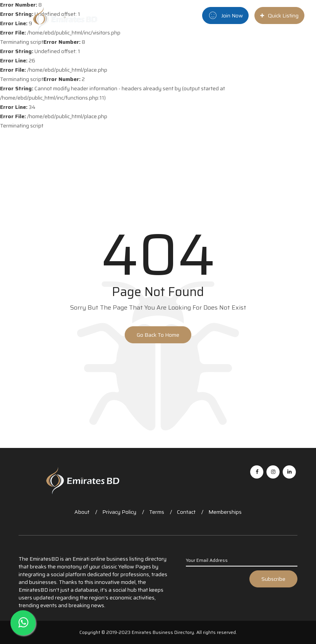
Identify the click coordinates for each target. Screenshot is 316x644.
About (82, 512)
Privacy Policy (119, 512)
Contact (186, 512)
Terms (157, 512)
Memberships (225, 512)
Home (156, 46)
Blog (261, 46)
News (240, 46)
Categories (186, 46)
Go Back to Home (158, 335)
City (217, 46)
